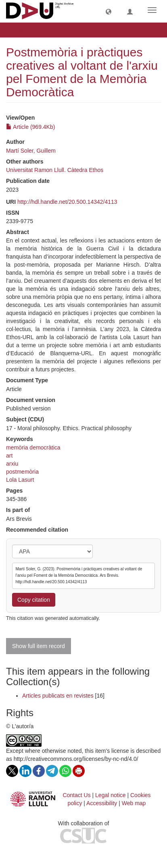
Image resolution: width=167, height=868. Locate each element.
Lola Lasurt (20, 480)
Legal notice (111, 795)
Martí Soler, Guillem (31, 151)
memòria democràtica (33, 447)
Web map (134, 803)
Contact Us (76, 795)
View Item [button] (27, 30)
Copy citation (34, 600)
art (9, 456)
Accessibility (102, 803)
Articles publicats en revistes (58, 696)
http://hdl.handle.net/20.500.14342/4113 (67, 202)
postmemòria (22, 472)
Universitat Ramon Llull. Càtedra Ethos (55, 170)
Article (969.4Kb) (30, 127)
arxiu (12, 464)
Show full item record (39, 646)
